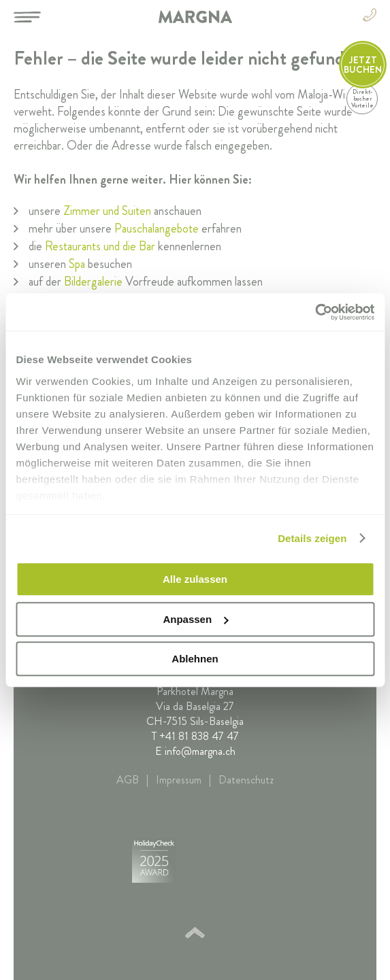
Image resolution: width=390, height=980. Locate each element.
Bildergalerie (93, 282)
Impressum (179, 780)
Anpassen (195, 619)
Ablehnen (195, 659)
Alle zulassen (195, 579)
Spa (77, 264)
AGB (128, 780)
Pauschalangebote (157, 229)
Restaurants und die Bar (100, 246)
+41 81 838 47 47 (199, 736)
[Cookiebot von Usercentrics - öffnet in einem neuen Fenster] (315, 312)
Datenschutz (246, 780)
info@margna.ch (200, 751)
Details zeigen (312, 538)
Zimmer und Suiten (107, 211)
